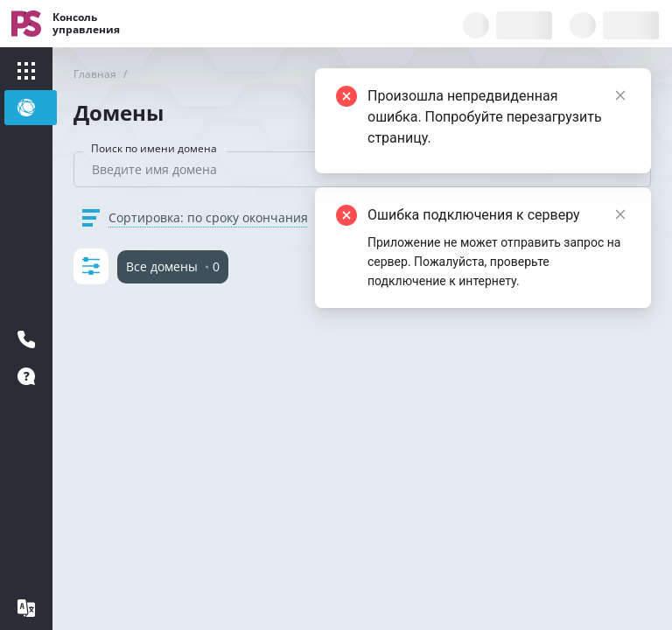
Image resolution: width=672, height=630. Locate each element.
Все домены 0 (173, 266)
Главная (95, 74)
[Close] (620, 214)
